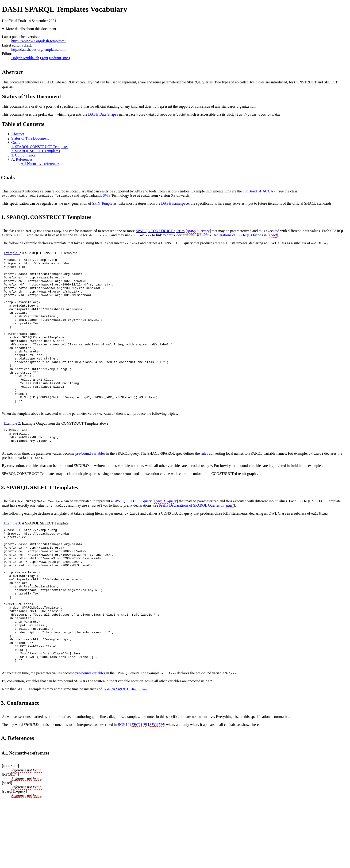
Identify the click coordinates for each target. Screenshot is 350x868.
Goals (16, 143)
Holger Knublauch (25, 58)
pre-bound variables (90, 485)
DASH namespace (175, 203)
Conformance (23, 155)
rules (204, 485)
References (22, 159)
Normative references (40, 164)
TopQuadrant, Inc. (55, 58)
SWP (107, 195)
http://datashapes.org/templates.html (38, 49)
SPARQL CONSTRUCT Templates (40, 147)
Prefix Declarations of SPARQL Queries (233, 235)
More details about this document (31, 29)
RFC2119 (139, 783)
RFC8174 (157, 783)
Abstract (18, 134)
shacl (273, 235)
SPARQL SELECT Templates (36, 151)
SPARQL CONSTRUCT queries (160, 231)
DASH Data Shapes (103, 114)
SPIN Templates (104, 203)
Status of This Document (30, 138)
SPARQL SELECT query (133, 533)
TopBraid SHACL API (260, 191)
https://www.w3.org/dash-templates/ (38, 41)
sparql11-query (198, 231)
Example (12, 253)
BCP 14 (123, 783)
